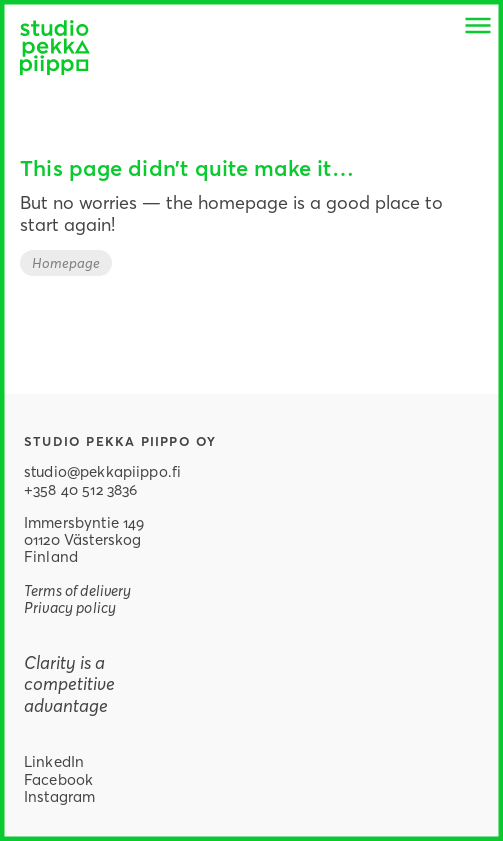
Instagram (59, 796)
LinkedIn (54, 761)
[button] (478, 25)
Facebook (58, 779)
